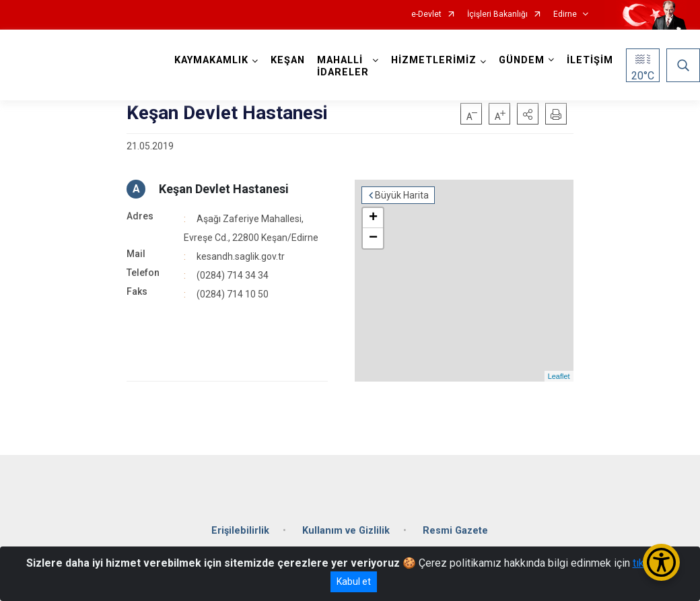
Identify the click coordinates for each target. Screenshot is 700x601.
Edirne (565, 14)
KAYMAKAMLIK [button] (211, 60)
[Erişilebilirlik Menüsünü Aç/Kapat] (661, 562)
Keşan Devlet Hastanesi (224, 189)
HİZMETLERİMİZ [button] (434, 60)
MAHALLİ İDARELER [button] (343, 66)
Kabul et (354, 581)
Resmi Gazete (455, 531)
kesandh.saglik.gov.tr (241, 256)
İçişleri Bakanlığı (497, 14)
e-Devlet (426, 14)
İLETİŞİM (590, 60)
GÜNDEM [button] (522, 60)
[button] (528, 114)
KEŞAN (288, 60)
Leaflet (559, 376)
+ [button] (373, 218)
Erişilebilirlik (240, 531)
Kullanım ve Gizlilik (346, 531)
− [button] (373, 238)
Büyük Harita (402, 195)
